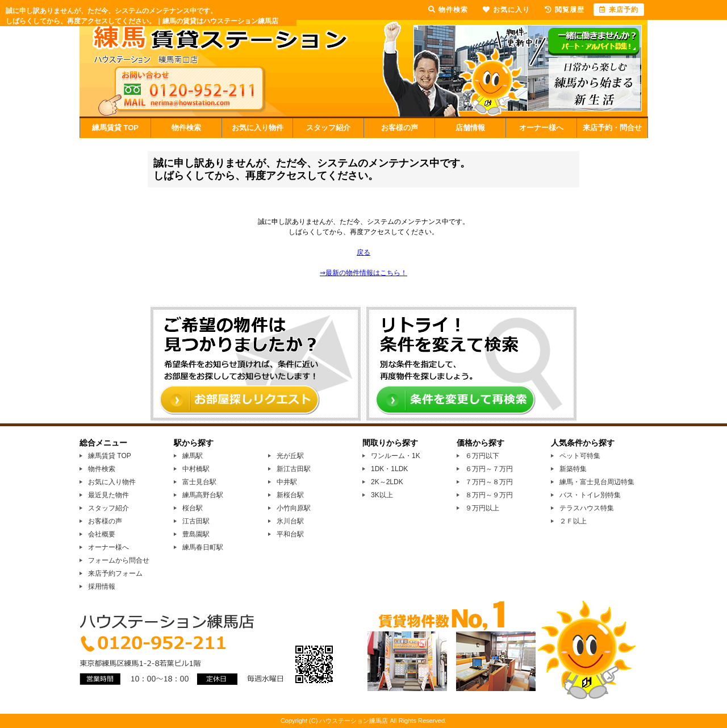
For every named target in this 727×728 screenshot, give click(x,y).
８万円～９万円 (489, 495)
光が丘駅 (290, 456)
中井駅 (287, 482)
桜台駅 (193, 508)
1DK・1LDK (389, 469)
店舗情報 (470, 128)
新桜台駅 (290, 495)
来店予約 (619, 10)
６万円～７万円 (489, 469)
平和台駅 (290, 534)
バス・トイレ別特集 (590, 495)
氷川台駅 (290, 521)
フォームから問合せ (119, 560)
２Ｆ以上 (573, 521)
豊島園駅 (196, 534)
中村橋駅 (196, 469)
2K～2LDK (387, 482)
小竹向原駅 (294, 508)
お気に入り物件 (258, 128)
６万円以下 (482, 456)
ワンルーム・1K (396, 456)
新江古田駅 (294, 469)
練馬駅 (193, 456)
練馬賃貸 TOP (115, 128)
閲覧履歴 (565, 10)
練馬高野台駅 (203, 495)
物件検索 (186, 128)
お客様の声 (400, 128)
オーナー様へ (541, 128)
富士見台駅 (199, 482)
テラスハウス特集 (587, 508)
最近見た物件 (108, 495)
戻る (363, 252)
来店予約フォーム (115, 573)
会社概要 (102, 534)
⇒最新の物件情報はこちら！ (363, 273)
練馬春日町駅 (203, 547)
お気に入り (506, 10)
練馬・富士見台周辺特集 (597, 482)
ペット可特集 (580, 456)
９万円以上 (482, 508)
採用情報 (102, 586)
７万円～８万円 (489, 482)
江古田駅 (196, 521)
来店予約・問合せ (612, 128)
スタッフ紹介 (328, 128)
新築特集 (573, 469)
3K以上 (382, 495)
